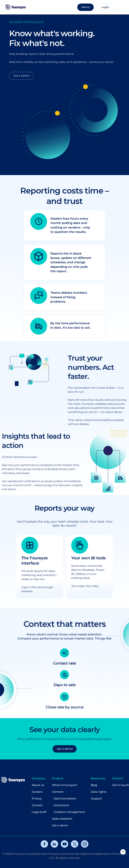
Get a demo (60, 825)
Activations (61, 805)
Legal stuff (39, 812)
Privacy (37, 799)
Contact (37, 805)
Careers (37, 792)
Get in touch (121, 785)
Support (96, 799)
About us (38, 785)
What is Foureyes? (65, 785)
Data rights (99, 792)
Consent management (69, 812)
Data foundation (65, 799)
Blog (94, 785)
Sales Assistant (62, 819)
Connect (58, 792)
